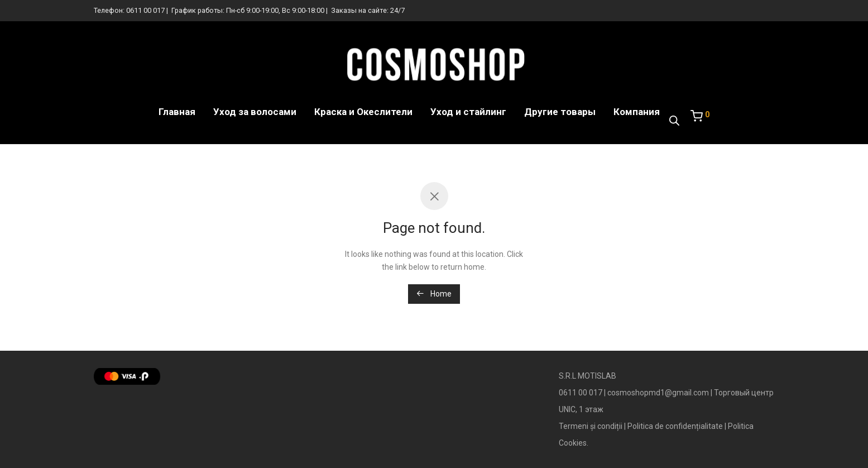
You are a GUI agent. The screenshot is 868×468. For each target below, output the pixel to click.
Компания (637, 112)
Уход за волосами (255, 112)
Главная (177, 112)
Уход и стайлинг (468, 112)
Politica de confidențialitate (675, 426)
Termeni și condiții (591, 426)
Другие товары (560, 112)
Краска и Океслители (363, 112)
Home (434, 294)
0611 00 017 (145, 10)
